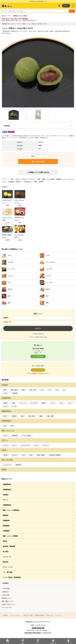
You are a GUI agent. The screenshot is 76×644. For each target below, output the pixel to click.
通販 (44, 179)
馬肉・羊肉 (33, 390)
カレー (70, 403)
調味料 (4, 469)
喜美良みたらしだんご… (19, 219)
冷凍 (39, 179)
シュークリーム (25, 445)
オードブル (34, 403)
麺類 (41, 416)
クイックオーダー (7, 607)
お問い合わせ (50, 615)
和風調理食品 (6, 411)
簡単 (36, 182)
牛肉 (5, 390)
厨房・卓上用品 (7, 460)
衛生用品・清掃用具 (55, 455)
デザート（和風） (22, 24)
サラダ (5, 406)
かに (57, 390)
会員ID (6, 318)
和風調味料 (6, 526)
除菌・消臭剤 (41, 455)
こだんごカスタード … (7, 201)
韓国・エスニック (8, 431)
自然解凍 (11, 182)
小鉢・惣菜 (32, 416)
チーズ (14, 406)
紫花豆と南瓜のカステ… (7, 236)
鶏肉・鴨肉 (14, 390)
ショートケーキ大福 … (7, 219)
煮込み (44, 403)
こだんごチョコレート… (19, 201)
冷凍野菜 (15, 16)
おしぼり (15, 455)
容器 (31, 455)
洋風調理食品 (6, 398)
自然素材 (5, 385)
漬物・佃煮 (50, 416)
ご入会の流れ (6, 588)
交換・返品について (7, 601)
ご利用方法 (5, 592)
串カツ (5, 416)
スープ (53, 403)
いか (50, 390)
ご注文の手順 (5, 595)
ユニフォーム (7, 465)
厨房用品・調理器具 (9, 546)
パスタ (61, 403)
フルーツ (46, 445)
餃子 (12, 426)
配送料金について (7, 598)
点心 (5, 426)
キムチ (5, 436)
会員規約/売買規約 (40, 615)
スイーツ (32, 179)
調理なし (19, 182)
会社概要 (5, 615)
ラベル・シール (8, 567)
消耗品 (4, 450)
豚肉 (23, 390)
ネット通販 (51, 179)
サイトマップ (59, 615)
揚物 (14, 403)
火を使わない (28, 182)
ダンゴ (18, 179)
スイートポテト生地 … (19, 236)
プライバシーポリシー (15, 615)
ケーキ (5, 445)
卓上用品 (6, 552)
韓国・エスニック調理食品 (11, 510)
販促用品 (18, 465)
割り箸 (5, 455)
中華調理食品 (6, 421)
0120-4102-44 (38, 628)
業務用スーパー (61, 179)
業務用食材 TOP (6, 24)
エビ (42, 390)
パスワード (7, 322)
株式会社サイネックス (32, 622)
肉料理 (5, 403)
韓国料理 (15, 436)
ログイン (66, 6)
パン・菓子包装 (8, 572)
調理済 (41, 182)
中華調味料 (6, 531)
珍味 (22, 416)
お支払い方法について (8, 604)
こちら (45, 337)
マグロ (5, 393)
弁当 (23, 455)
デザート (20, 16)
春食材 (25, 16)
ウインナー (23, 403)
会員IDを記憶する (39, 334)
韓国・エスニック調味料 (10, 536)
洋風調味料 (6, 521)
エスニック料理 (26, 436)
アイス (14, 445)
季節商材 (6, 515)
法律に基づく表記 (28, 615)
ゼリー (36, 445)
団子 (12, 179)
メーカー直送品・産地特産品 (12, 577)
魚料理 (14, 416)
